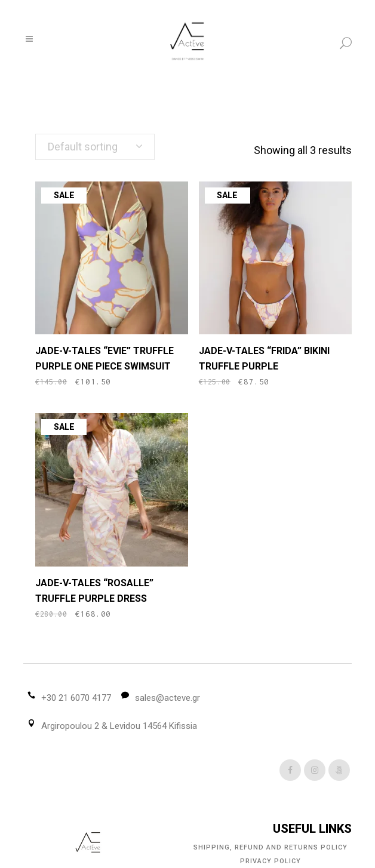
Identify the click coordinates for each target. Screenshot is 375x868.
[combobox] (95, 147)
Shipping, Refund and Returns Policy (271, 847)
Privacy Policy (271, 861)
